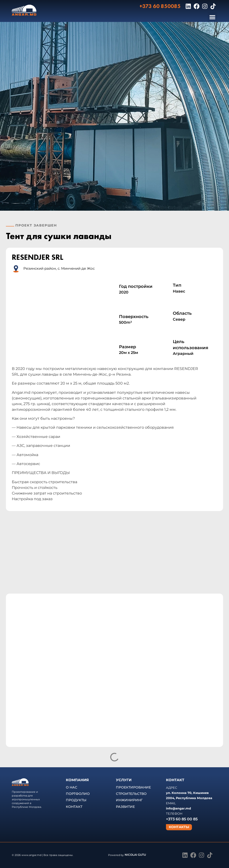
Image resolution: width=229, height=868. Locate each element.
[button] (213, 17)
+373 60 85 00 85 (182, 819)
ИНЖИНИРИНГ (129, 800)
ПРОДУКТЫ (76, 800)
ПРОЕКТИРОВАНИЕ (133, 787)
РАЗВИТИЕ (125, 807)
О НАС (72, 787)
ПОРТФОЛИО (78, 794)
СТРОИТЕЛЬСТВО (131, 794)
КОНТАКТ (74, 807)
